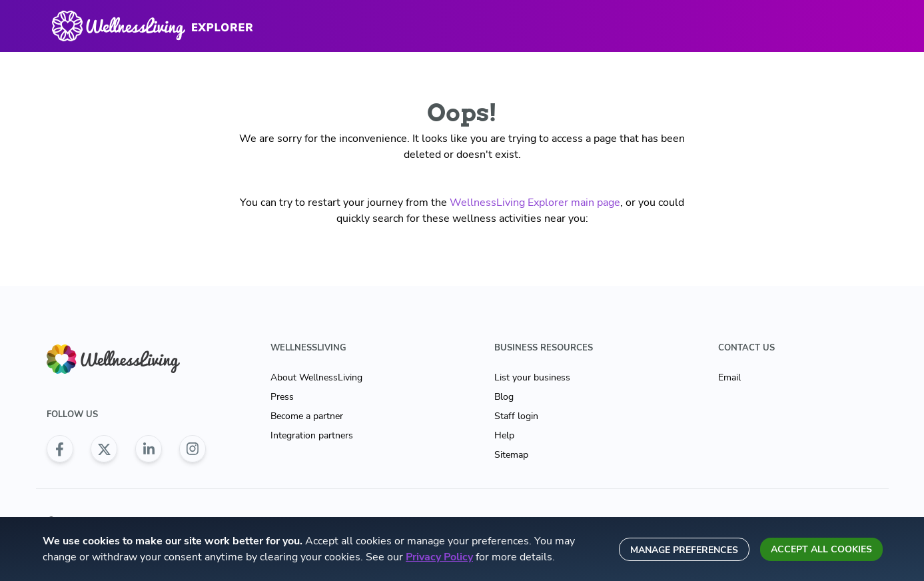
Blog (504, 397)
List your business (532, 377)
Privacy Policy (439, 557)
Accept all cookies (821, 549)
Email (729, 377)
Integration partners (312, 435)
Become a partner (307, 416)
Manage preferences (684, 550)
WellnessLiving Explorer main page (535, 203)
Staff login (516, 416)
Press (282, 397)
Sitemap (511, 455)
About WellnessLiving (316, 377)
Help (504, 435)
